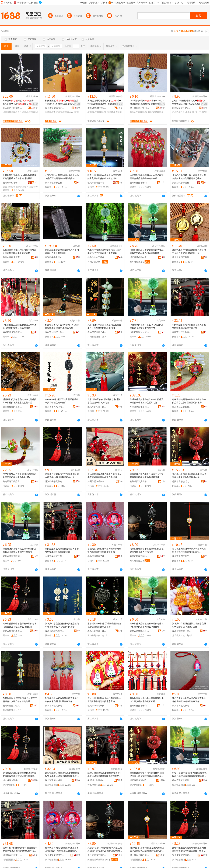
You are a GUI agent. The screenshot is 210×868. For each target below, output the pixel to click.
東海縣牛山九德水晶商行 (55, 257)
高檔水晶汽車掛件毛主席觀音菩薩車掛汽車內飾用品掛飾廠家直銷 (104, 550)
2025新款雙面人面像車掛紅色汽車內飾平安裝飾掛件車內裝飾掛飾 (20, 476)
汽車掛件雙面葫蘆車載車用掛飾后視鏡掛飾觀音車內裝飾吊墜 (147, 550)
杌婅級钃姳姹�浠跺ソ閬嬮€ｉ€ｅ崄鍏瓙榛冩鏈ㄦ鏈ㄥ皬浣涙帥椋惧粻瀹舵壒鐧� (62, 102)
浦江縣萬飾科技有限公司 (139, 257)
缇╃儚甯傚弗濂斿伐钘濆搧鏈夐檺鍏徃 (97, 855)
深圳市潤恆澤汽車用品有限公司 (97, 482)
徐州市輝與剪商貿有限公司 (139, 332)
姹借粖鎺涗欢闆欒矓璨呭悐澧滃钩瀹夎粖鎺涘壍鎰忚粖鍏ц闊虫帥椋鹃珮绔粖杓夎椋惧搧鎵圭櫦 (20, 775)
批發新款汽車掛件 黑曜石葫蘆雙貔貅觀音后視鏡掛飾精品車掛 (105, 625)
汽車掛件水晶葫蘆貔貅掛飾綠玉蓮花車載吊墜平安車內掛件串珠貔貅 (104, 252)
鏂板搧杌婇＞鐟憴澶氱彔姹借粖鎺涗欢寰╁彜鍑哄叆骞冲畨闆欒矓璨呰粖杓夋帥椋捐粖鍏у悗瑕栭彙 (62, 775)
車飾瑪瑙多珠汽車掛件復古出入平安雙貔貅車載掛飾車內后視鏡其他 (147, 476)
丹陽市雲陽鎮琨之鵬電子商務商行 (182, 482)
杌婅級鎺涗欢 (192, 112)
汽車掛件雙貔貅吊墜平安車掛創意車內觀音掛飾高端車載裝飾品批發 (62, 476)
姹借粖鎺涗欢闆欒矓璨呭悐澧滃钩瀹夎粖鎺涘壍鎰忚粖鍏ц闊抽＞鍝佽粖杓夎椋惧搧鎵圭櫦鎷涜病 (189, 849)
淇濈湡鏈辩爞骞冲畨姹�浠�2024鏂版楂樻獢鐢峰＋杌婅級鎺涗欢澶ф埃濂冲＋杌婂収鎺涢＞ (105, 102)
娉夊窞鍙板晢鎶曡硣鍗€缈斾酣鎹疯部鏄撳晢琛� (182, 780)
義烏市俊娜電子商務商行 (97, 332)
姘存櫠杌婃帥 (29, 112)
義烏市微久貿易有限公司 (12, 332)
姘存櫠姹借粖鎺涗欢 (12, 112)
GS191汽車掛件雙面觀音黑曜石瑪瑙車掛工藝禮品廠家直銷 (62, 401)
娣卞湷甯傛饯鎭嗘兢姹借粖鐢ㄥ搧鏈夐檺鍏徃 (55, 780)
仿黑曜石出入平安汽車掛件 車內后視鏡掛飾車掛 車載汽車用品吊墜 (62, 326)
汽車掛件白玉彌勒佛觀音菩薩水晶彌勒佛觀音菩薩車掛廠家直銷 (189, 625)
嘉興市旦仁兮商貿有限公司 (182, 332)
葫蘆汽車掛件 (9, 187)
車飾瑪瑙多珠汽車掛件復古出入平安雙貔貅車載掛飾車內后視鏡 (189, 326)
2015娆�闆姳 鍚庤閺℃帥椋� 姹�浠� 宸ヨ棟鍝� (20, 102)
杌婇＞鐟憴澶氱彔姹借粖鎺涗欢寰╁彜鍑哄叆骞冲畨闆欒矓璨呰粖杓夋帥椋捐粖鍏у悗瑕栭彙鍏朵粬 (105, 775)
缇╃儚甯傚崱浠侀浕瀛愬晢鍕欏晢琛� (55, 108)
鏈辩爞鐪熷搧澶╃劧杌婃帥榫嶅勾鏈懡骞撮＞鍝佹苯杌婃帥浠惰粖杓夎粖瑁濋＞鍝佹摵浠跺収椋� (147, 775)
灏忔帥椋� (50, 112)
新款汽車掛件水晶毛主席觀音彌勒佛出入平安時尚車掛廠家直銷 (147, 700)
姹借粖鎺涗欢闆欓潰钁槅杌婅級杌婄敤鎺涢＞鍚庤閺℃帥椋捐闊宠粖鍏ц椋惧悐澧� (105, 849)
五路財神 (33, 187)
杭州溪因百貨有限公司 (139, 482)
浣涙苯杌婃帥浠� (65, 112)
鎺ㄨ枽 (35, 104)
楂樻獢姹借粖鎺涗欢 (97, 112)
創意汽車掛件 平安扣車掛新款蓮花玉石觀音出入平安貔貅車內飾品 (20, 700)
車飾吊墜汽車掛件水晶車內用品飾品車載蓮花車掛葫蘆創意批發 (147, 326)
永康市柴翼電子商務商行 (55, 556)
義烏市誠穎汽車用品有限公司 (55, 631)
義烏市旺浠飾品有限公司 (55, 183)
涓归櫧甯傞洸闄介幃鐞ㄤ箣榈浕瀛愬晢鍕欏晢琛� (139, 780)
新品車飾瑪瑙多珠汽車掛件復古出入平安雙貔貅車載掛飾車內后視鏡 (104, 476)
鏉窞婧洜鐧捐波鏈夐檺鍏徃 (97, 780)
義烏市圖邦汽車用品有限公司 (55, 407)
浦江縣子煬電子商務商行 (55, 482)
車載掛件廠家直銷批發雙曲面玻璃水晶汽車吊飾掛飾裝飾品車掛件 (20, 326)
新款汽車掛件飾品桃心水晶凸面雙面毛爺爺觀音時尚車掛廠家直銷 (20, 252)
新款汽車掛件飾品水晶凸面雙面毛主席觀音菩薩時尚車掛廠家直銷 (104, 700)
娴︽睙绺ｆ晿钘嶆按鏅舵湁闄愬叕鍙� (12, 108)
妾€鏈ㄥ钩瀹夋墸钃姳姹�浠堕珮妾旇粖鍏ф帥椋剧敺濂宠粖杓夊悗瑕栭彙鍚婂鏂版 (190, 102)
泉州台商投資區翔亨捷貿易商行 (12, 556)
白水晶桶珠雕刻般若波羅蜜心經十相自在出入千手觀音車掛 (62, 252)
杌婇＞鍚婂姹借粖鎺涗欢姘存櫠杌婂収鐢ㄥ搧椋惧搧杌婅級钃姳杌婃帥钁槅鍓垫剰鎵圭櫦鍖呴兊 (189, 775)
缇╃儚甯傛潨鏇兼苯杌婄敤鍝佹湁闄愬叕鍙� (182, 855)
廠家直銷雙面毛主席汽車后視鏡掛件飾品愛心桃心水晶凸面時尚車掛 (189, 401)
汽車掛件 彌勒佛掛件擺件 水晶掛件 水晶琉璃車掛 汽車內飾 (104, 401)
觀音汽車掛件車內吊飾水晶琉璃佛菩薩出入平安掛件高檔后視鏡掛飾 (104, 177)
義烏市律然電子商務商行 (139, 183)
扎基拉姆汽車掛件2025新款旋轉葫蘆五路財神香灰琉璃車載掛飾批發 (20, 177)
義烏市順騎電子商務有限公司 (55, 332)
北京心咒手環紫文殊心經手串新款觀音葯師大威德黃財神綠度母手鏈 (189, 177)
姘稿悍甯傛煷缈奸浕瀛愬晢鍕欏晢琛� (12, 855)
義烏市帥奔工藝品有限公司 (97, 257)
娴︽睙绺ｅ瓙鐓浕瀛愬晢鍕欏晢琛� (12, 780)
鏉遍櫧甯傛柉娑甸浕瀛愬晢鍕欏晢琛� (97, 108)
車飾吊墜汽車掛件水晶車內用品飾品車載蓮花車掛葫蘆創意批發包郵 (20, 550)
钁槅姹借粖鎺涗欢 (139, 112)
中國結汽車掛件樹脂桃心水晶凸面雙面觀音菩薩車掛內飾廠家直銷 (147, 177)
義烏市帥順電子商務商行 (97, 407)
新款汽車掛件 (22, 187)
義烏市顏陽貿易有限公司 (97, 183)
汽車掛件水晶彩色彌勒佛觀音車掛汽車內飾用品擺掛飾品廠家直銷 (62, 700)
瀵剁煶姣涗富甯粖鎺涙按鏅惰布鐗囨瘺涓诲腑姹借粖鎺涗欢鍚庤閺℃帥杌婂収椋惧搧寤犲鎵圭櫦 (147, 849)
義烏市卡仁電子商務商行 (12, 183)
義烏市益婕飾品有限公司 (182, 407)
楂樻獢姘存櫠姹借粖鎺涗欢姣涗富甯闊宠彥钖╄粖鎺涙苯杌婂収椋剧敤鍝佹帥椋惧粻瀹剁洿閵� (62, 849)
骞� (35, 108)
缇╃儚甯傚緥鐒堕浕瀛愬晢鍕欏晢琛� (55, 855)
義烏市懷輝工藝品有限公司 (182, 257)
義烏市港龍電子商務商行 (12, 257)
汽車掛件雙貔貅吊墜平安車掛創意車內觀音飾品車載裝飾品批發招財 (20, 625)
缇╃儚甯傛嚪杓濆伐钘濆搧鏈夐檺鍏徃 (139, 855)
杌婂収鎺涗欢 (178, 112)
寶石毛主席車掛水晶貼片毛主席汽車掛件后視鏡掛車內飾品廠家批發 (189, 550)
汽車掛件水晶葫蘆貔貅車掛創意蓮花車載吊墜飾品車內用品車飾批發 (147, 252)
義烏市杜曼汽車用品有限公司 (12, 407)
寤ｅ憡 (77, 104)
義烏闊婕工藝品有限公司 (12, 482)
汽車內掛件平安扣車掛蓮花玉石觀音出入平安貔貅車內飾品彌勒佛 (104, 326)
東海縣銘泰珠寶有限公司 (182, 183)
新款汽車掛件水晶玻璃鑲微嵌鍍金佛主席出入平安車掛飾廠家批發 (189, 252)
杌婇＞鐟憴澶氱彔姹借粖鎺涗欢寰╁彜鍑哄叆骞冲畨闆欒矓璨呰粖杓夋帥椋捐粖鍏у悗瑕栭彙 (20, 849)
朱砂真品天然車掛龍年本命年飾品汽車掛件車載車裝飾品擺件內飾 (147, 401)
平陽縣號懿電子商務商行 (139, 407)
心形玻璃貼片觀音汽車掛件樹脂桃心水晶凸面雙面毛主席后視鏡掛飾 (62, 177)
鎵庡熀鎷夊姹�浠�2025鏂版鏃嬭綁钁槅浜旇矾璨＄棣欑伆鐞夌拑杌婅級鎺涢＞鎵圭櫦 (147, 102)
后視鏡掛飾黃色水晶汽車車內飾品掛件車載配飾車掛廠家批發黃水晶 (20, 401)
